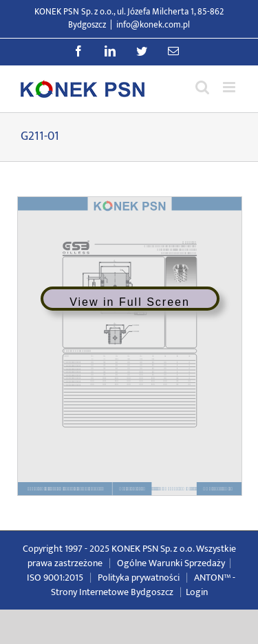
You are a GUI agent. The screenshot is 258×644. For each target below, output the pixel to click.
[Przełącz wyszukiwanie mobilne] (202, 87)
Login (197, 592)
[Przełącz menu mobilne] (230, 87)
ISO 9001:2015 (55, 578)
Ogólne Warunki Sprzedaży (171, 563)
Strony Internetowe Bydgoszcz (112, 592)
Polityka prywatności (139, 578)
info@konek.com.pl (153, 25)
